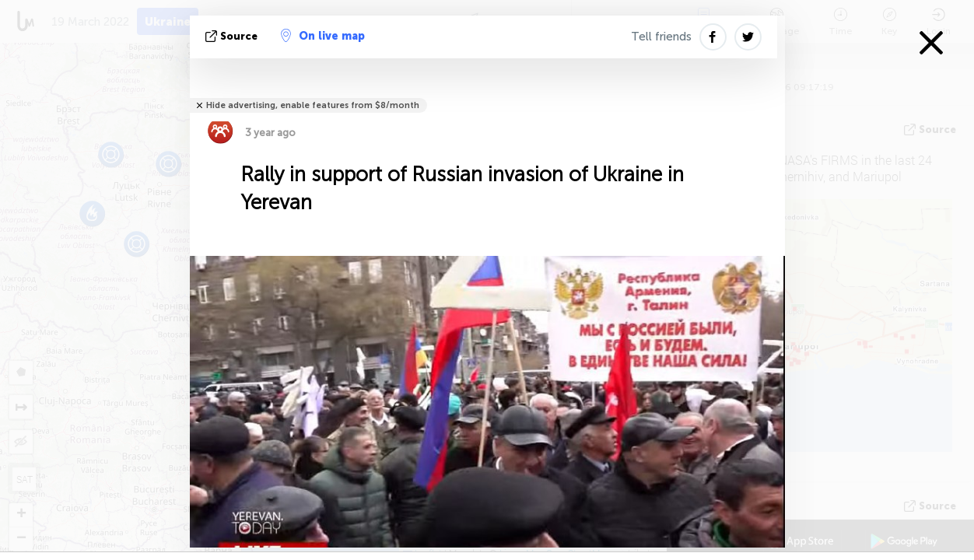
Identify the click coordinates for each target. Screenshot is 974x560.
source (233, 36)
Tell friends (661, 37)
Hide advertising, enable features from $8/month (313, 105)
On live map (323, 36)
